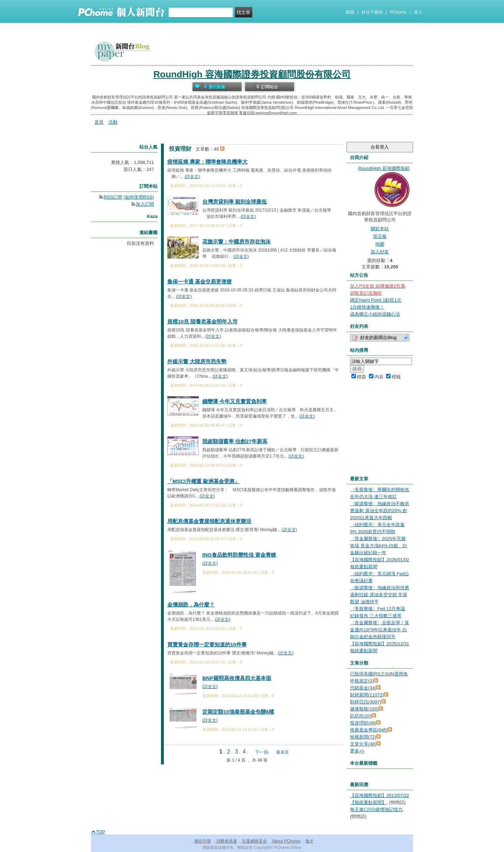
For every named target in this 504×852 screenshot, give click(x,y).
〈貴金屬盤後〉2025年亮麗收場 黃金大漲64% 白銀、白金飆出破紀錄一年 (379, 546)
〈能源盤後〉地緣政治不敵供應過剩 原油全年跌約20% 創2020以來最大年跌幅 (380, 511)
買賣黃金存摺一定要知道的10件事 (207, 644)
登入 (418, 12)
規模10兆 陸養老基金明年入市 (202, 321)
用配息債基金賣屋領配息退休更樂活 (209, 521)
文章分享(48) (363, 744)
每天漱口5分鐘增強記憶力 (376, 809)
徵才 (309, 841)
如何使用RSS (139, 197)
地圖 (380, 244)
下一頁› (263, 752)
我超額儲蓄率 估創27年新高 (235, 441)
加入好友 (380, 252)
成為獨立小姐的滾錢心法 (375, 314)
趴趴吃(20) (361, 716)
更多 (357, 751)
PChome (398, 12)
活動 (113, 122)
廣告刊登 (203, 841)
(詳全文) (192, 177)
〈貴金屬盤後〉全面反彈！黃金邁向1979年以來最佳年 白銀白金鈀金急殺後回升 (380, 630)
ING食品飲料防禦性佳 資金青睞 (239, 555)
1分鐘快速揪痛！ (367, 307)
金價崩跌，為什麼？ (191, 604)
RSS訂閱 (113, 197)
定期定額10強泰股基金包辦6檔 (238, 712)
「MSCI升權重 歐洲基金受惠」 (204, 481)
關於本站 (380, 229)
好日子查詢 (372, 12)
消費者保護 (226, 841)
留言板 (380, 236)
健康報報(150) (364, 709)
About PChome (286, 841)
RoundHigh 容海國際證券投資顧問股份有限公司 (252, 74)
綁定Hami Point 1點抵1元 (376, 300)
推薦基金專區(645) (369, 730)
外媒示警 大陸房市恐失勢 (197, 361)
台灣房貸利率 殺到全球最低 (234, 202)
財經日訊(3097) (366, 702)
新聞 (350, 12)
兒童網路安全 (254, 841)
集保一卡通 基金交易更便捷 (199, 281)
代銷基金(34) (363, 688)
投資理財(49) (363, 723)
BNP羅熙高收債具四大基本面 (237, 678)
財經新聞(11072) (367, 695)
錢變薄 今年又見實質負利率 (234, 401)
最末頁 (282, 752)
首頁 (99, 122)
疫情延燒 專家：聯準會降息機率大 (207, 162)
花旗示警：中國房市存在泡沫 (236, 242)
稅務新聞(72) (363, 737)
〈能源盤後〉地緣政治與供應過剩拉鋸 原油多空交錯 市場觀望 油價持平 (380, 595)
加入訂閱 (145, 204)
